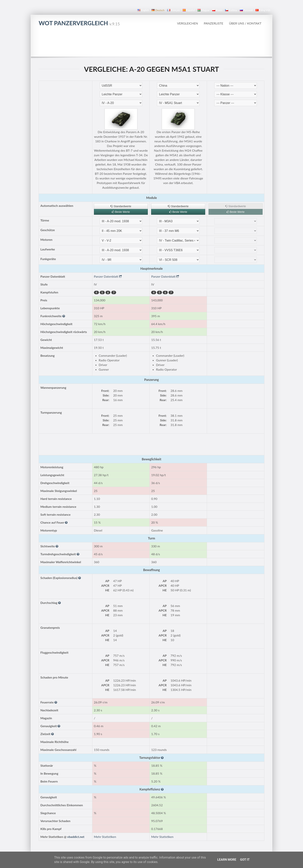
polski (217, 10)
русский (246, 10)
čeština (231, 10)
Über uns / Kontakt (245, 23)
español (189, 10)
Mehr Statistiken (105, 837)
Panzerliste (213, 23)
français (174, 10)
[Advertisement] (151, 41)
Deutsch (158, 10)
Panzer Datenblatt (108, 276)
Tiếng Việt (263, 10)
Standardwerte (121, 206)
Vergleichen (188, 23)
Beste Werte (121, 212)
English (143, 10)
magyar (203, 10)
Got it (245, 860)
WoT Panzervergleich (79, 23)
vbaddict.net (76, 837)
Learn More (227, 860)
